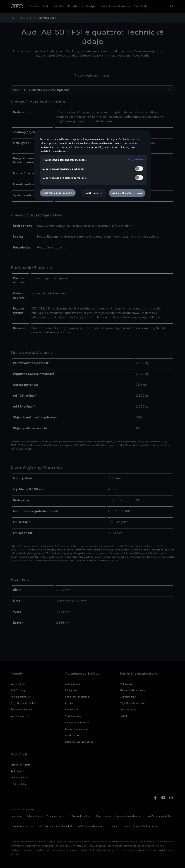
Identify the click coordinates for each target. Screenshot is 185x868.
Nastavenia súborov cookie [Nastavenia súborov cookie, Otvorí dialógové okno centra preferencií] (58, 193)
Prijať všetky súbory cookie (127, 193)
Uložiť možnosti (94, 193)
